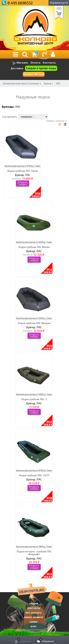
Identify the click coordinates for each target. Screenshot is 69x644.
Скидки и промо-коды (41, 68)
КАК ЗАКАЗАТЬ (34, 613)
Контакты (49, 63)
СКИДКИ (34, 603)
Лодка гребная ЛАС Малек (34, 247)
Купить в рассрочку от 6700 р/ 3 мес (23, 166)
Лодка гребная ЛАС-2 (34, 399)
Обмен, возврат (34, 617)
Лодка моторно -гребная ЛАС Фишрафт (34, 553)
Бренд (48, 83)
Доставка (17, 68)
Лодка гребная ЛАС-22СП (34, 475)
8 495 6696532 (20, 3)
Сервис (34, 622)
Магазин (20, 63)
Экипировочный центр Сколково (21, 83)
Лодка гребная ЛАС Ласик (23, 171)
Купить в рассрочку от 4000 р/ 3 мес (34, 242)
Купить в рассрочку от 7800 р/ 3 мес (34, 546)
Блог (34, 626)
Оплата (35, 63)
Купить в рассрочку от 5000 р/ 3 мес (34, 394)
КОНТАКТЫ (34, 608)
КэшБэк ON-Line (34, 74)
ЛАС (58, 83)
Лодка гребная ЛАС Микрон (34, 323)
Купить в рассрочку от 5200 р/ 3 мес (34, 318)
